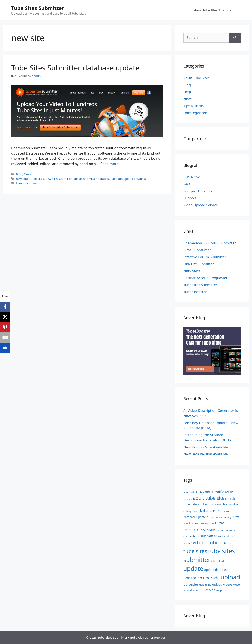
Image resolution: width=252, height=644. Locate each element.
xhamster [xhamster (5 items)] (198, 590)
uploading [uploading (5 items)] (205, 585)
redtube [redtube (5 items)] (230, 531)
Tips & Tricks (194, 106)
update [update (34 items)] (193, 568)
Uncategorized (195, 113)
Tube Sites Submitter (38, 8)
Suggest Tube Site (198, 191)
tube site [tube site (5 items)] (227, 543)
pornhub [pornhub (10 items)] (208, 530)
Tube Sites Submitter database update (75, 68)
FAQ (187, 184)
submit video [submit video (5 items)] (226, 536)
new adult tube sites (30, 179)
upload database (135, 179)
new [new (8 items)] (236, 517)
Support (190, 198)
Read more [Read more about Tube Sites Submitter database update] (109, 164)
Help (187, 92)
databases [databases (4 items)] (225, 511)
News (28, 174)
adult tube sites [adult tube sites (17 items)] (210, 498)
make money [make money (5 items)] (224, 517)
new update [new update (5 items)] (207, 524)
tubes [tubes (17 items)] (215, 543)
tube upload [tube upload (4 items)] (217, 561)
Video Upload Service (201, 205)
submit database (70, 179)
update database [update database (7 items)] (216, 570)
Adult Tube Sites (196, 78)
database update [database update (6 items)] (195, 517)
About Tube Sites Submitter (213, 10)
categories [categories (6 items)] (190, 511)
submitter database (97, 179)
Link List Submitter (199, 264)
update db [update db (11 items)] (193, 578)
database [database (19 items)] (209, 510)
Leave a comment (28, 183)
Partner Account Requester (205, 278)
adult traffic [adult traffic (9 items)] (215, 492)
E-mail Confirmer (197, 250)
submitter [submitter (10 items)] (209, 536)
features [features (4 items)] (211, 517)
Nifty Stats (192, 271)
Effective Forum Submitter (205, 257)
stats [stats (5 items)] (186, 536)
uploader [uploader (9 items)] (191, 584)
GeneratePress (155, 637)
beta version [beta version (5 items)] (230, 505)
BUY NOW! (192, 177)
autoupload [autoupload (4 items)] (216, 505)
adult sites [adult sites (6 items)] (197, 492)
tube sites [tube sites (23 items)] (195, 551)
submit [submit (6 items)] (195, 536)
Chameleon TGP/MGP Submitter (210, 243)
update (117, 179)
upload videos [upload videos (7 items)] (222, 584)
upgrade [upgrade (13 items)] (211, 578)
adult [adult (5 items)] (186, 492)
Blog (19, 174)
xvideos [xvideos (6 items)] (210, 590)
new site (51, 179)
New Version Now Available (206, 447)
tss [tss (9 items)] (194, 543)
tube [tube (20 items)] (202, 542)
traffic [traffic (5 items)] (187, 543)
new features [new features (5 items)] (191, 524)
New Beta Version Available (206, 454)
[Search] (235, 38)
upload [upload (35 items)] (230, 577)
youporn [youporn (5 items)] (221, 590)
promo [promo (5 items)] (220, 531)
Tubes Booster (195, 292)
